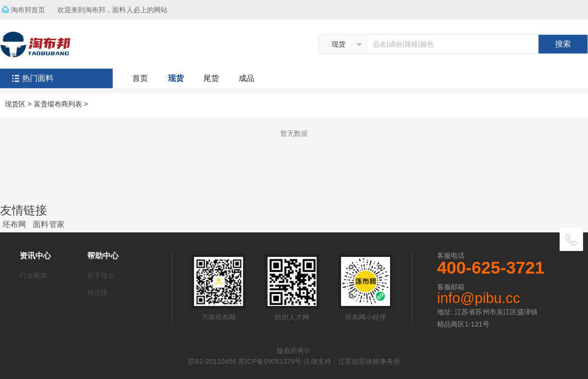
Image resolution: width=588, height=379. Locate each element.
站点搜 (98, 292)
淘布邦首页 (28, 10)
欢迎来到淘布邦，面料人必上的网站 (116, 7)
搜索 (563, 44)
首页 (140, 78)
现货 (176, 78)
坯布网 (14, 224)
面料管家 (49, 224)
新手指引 (101, 276)
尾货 (211, 78)
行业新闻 (33, 276)
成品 (246, 78)
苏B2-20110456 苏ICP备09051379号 (245, 361)
